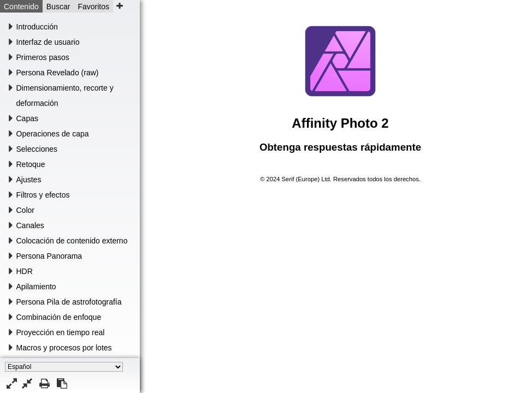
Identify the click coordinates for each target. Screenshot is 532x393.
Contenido (21, 7)
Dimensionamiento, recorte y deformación (65, 96)
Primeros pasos (43, 57)
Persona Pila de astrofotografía (69, 302)
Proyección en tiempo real (61, 332)
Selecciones (37, 149)
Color (25, 210)
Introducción (37, 27)
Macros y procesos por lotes (64, 348)
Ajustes (29, 180)
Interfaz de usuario (48, 42)
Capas (27, 118)
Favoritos (93, 7)
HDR (25, 271)
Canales (30, 225)
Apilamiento (36, 287)
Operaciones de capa (53, 134)
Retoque (31, 164)
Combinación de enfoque (59, 317)
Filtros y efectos (43, 195)
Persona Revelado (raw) (58, 73)
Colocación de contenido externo (72, 241)
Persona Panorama (49, 256)
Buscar (58, 7)
